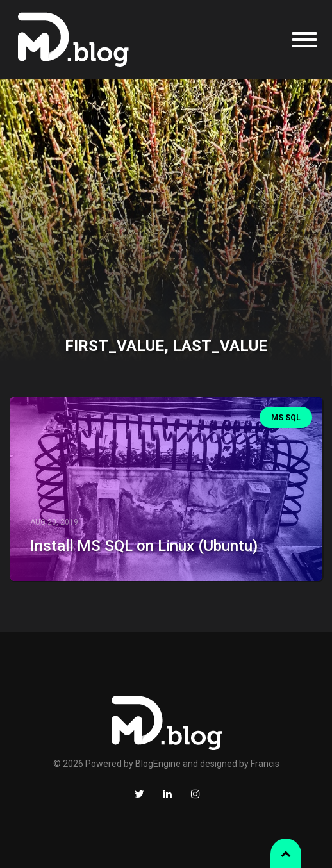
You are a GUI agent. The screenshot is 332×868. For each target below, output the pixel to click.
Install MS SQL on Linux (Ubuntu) (144, 546)
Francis (265, 764)
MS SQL (286, 418)
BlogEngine (158, 764)
